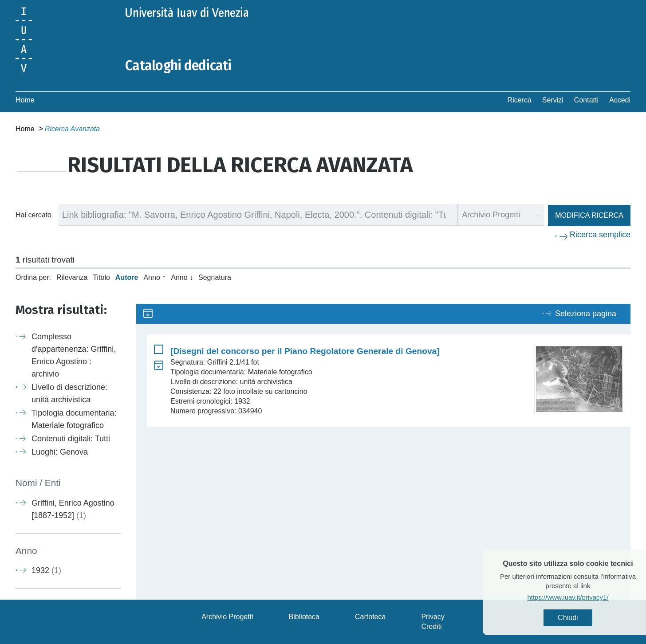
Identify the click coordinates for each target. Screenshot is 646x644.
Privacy (433, 617)
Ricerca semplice (600, 235)
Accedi (620, 100)
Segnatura (215, 277)
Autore (127, 277)
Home (25, 100)
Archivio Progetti (227, 617)
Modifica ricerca (589, 215)
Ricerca (520, 100)
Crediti (431, 626)
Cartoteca (370, 617)
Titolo (101, 277)
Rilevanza (72, 277)
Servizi (553, 100)
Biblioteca (304, 617)
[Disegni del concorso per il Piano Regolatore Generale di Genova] (305, 351)
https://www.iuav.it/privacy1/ (582, 597)
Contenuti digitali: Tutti (71, 439)
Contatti (586, 100)
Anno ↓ (182, 277)
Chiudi (582, 618)
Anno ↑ (154, 277)
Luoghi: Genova (60, 452)
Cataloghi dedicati (178, 66)
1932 (46, 570)
